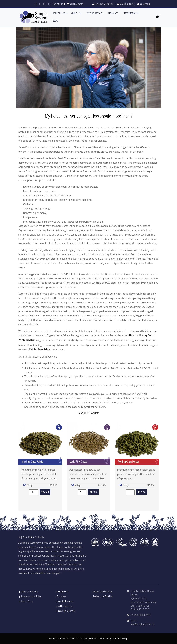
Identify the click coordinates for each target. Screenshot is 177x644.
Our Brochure (62, 592)
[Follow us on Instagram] (44, 4)
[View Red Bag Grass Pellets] (137, 443)
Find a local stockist (75, 4)
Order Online (58, 4)
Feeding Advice (94, 14)
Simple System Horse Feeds (92, 639)
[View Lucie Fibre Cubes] (89, 443)
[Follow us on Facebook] (35, 4)
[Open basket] (157, 17)
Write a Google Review (103, 592)
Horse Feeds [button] (59, 14)
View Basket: (125, 4)
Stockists (113, 14)
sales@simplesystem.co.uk (142, 624)
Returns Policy (27, 601)
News (55, 21)
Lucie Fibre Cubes (127, 336)
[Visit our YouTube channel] (48, 4)
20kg (29, 485)
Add (45, 492)
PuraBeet (30, 340)
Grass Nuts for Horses (66, 611)
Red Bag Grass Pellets (40, 350)
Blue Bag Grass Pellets (32, 462)
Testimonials (131, 14)
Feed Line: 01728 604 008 (103, 4)
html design (123, 639)
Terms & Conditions (29, 592)
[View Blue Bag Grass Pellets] (40, 443)
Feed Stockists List (65, 606)
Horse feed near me (65, 601)
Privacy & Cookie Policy (31, 597)
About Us (76, 14)
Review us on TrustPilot (103, 597)
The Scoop (61, 597)
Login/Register (144, 4)
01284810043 (145, 615)
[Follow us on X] (39, 4)
